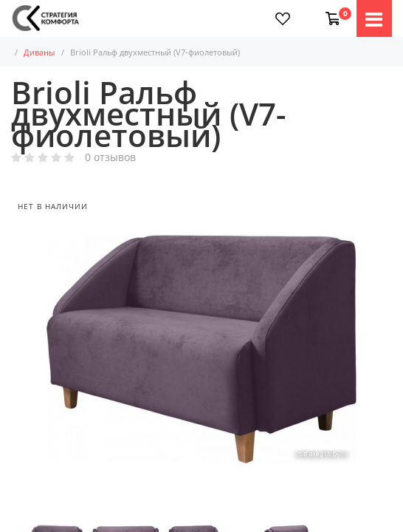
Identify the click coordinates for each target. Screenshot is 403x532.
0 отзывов (110, 158)
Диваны (49, 52)
